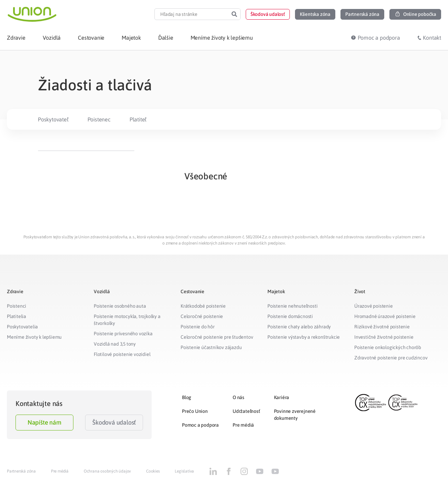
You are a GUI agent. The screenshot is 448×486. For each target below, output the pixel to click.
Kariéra (282, 397)
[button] (268, 14)
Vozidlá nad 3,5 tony (115, 344)
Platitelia (17, 316)
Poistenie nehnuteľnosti (292, 306)
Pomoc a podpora (200, 425)
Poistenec (99, 119)
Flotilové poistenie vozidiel (122, 354)
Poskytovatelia (22, 327)
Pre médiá (243, 425)
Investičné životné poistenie (384, 337)
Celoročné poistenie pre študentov (217, 337)
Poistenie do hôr (198, 327)
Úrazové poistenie (374, 306)
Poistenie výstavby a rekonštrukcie (304, 337)
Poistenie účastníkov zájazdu (211, 347)
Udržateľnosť (246, 411)
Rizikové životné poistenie (382, 327)
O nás (238, 397)
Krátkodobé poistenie (203, 306)
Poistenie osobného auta (120, 306)
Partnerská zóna (21, 471)
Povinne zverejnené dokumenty (295, 415)
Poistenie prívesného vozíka (123, 334)
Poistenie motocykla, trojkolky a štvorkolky (127, 320)
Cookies (153, 471)
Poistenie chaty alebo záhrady (299, 327)
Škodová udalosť (114, 422)
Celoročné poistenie (202, 316)
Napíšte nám (44, 422)
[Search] (234, 14)
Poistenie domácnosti (290, 316)
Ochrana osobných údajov (107, 471)
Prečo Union (195, 411)
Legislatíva (184, 471)
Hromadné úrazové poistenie (385, 316)
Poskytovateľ (53, 119)
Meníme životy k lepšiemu (34, 337)
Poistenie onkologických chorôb (388, 347)
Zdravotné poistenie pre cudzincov (391, 358)
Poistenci (17, 306)
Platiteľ (138, 119)
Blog (187, 397)
